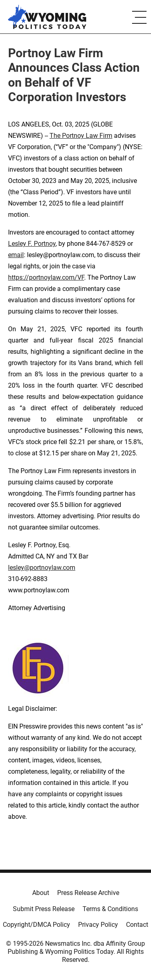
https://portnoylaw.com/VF (46, 277)
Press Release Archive (88, 893)
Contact (137, 925)
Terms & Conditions (110, 909)
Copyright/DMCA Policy (36, 925)
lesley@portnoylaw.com (42, 568)
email (16, 255)
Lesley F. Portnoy (32, 244)
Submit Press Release (44, 909)
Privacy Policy (98, 925)
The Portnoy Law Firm (81, 136)
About (41, 893)
